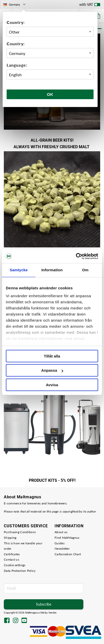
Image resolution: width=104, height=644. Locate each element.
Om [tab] (85, 270)
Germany (15, 4)
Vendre (53, 613)
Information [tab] (52, 270)
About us (61, 532)
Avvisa (52, 385)
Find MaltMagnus (67, 538)
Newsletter (62, 549)
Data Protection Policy (20, 571)
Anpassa (52, 370)
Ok (50, 94)
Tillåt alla (52, 356)
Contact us (11, 559)
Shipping (10, 538)
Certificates (12, 554)
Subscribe (44, 604)
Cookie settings (15, 565)
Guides (60, 543)
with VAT (90, 6)
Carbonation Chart (68, 554)
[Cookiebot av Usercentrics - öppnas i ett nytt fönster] (76, 256)
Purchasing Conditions (20, 532)
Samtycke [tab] (19, 270)
